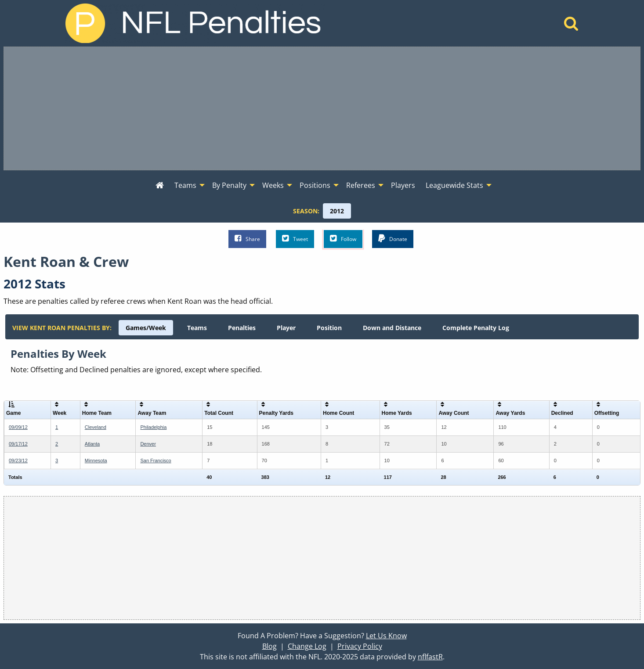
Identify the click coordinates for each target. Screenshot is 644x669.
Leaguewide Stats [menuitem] (454, 185)
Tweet (295, 239)
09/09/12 (18, 427)
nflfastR (430, 657)
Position (329, 328)
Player (286, 328)
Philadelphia (153, 427)
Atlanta (92, 444)
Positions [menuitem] (315, 185)
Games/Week (146, 328)
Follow (343, 239)
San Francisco (156, 460)
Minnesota (96, 460)
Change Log (307, 646)
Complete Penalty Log (476, 328)
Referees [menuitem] (361, 185)
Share (247, 239)
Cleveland (96, 427)
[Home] (571, 26)
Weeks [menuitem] (273, 185)
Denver (148, 444)
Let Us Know (386, 636)
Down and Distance (392, 328)
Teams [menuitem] (185, 185)
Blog (270, 646)
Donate (393, 239)
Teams (197, 328)
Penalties (242, 328)
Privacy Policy (360, 646)
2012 (337, 211)
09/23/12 (18, 460)
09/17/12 (18, 444)
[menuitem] (160, 186)
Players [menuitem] (403, 185)
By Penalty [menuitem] (229, 185)
